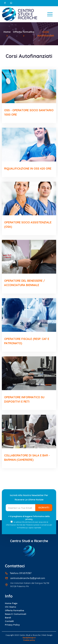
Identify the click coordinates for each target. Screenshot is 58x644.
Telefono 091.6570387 (21, 573)
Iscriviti (44, 507)
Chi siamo (11, 607)
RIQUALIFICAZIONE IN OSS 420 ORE (28, 169)
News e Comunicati (16, 614)
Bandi (8, 618)
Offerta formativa (24, 32)
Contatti (9, 621)
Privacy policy (12, 625)
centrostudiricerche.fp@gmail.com (28, 578)
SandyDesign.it (29, 638)
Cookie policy (29, 640)
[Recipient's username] (21, 508)
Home (7, 32)
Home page (11, 603)
